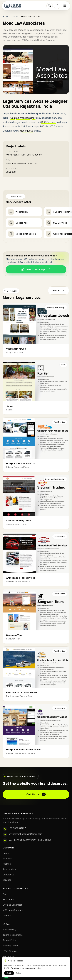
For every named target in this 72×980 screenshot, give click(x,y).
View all (59, 291)
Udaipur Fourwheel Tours (20, 463)
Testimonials (9, 869)
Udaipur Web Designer (23, 118)
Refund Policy (9, 940)
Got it (9, 973)
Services (7, 880)
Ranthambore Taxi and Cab (21, 692)
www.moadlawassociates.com (22, 163)
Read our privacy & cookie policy (26, 968)
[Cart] (57, 6)
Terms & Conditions (13, 935)
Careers (7, 915)
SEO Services (49, 122)
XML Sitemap (9, 956)
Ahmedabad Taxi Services (21, 578)
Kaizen (10, 406)
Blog (5, 894)
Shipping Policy (10, 946)
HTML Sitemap (10, 951)
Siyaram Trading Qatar (19, 521)
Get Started (36, 794)
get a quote (27, 131)
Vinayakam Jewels (16, 349)
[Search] (50, 6)
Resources (8, 899)
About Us (7, 858)
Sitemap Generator (12, 905)
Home (5, 16)
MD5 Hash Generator (13, 910)
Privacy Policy (9, 929)
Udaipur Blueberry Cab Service (23, 750)
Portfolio (14, 16)
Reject (19, 973)
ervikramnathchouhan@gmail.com (25, 834)
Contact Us (8, 875)
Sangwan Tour (14, 635)
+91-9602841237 (17, 828)
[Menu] (65, 6)
